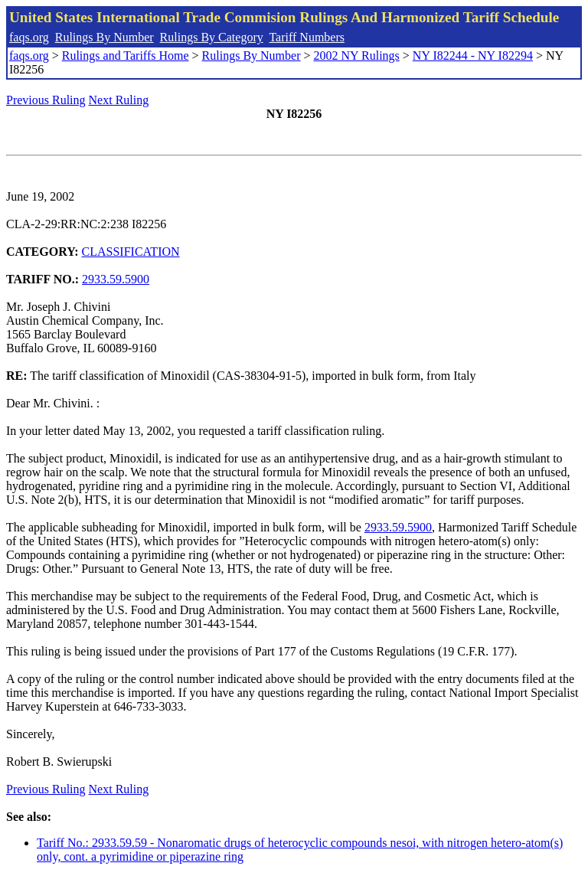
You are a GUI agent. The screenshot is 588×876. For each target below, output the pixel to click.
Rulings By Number (105, 37)
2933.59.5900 (116, 279)
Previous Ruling (46, 100)
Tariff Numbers (307, 37)
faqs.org (29, 37)
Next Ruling (119, 100)
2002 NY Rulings (357, 56)
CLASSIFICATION (131, 252)
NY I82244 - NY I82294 (473, 56)
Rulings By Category (212, 37)
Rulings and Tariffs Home (126, 56)
